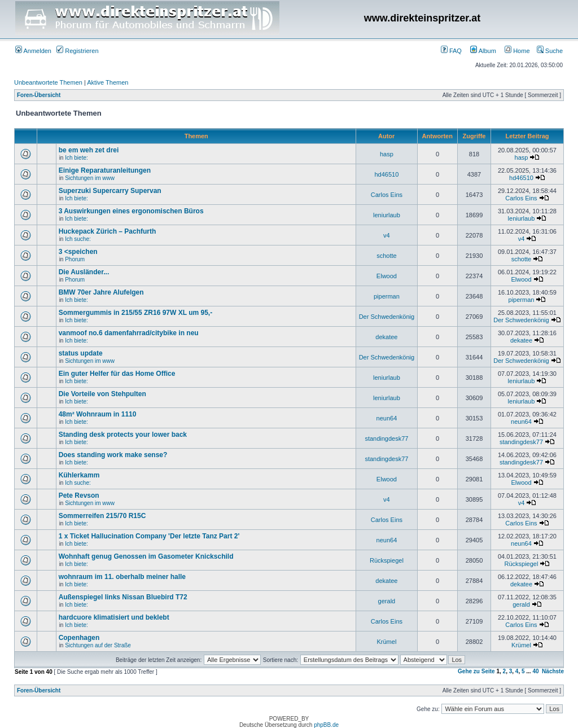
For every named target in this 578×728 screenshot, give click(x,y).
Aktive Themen (108, 82)
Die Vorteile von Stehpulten (102, 394)
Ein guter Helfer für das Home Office (117, 374)
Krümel (386, 642)
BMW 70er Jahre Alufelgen (101, 292)
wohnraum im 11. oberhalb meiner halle (122, 577)
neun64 (387, 418)
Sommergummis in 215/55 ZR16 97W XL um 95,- (136, 313)
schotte (386, 256)
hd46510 (386, 174)
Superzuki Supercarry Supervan (110, 191)
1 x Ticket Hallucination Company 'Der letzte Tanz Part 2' (149, 536)
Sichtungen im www (90, 178)
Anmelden (33, 51)
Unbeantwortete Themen (48, 82)
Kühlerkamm (79, 475)
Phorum (75, 259)
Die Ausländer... (84, 272)
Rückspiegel (387, 560)
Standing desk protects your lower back (123, 435)
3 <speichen (78, 252)
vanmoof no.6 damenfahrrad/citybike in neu (129, 333)
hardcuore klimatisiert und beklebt (114, 617)
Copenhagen (79, 638)
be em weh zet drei (89, 150)
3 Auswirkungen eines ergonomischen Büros (131, 211)
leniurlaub (387, 215)
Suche (550, 51)
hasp (387, 154)
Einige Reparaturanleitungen (105, 170)
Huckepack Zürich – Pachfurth (108, 231)
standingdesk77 (386, 438)
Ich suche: (78, 239)
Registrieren (77, 51)
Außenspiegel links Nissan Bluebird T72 (123, 597)
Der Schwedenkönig (387, 317)
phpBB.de (326, 725)
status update (81, 353)
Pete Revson (79, 495)
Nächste (553, 671)
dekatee (386, 337)
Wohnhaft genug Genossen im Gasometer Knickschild (146, 556)
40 (535, 671)
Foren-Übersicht (39, 95)
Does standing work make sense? (113, 455)
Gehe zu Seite (476, 671)
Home (517, 51)
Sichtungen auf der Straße (98, 645)
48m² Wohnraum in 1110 (98, 414)
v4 (387, 235)
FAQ (451, 51)
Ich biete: (76, 158)
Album (483, 51)
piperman (387, 296)
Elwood (387, 276)
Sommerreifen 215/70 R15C (102, 516)
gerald (387, 601)
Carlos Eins (387, 195)
